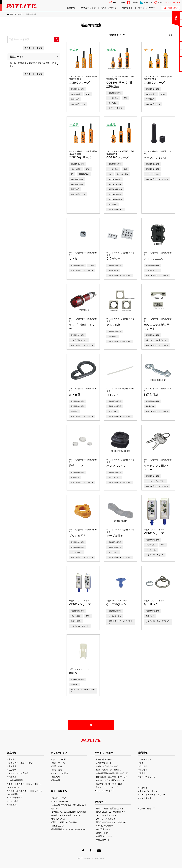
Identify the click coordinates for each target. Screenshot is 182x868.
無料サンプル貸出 (171, 30)
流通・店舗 (57, 766)
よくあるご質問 (171, 23)
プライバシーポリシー (149, 791)
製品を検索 (173, 8)
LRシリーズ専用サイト (106, 815)
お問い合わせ (171, 15)
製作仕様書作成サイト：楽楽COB (111, 822)
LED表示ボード (15, 798)
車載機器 (13, 759)
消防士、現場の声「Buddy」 (65, 822)
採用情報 (143, 788)
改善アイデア (171, 68)
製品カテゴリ (16, 57)
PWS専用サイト (103, 829)
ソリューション (88, 8)
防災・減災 (57, 770)
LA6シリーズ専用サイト (107, 819)
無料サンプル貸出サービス (108, 766)
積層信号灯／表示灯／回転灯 (21, 763)
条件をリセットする (34, 48)
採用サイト (148, 2)
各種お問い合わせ (104, 759)
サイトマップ (145, 798)
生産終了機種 (171, 53)
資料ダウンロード (104, 763)
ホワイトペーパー (60, 802)
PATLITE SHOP (119, 2)
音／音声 (13, 766)
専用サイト (127, 8)
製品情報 (71, 8)
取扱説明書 (171, 45)
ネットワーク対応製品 (18, 773)
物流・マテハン (59, 763)
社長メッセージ (146, 759)
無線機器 (13, 777)
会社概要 (143, 766)
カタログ (171, 38)
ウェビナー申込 (59, 798)
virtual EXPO (58, 826)
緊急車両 (56, 780)
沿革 (141, 763)
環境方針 (143, 773)
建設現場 (56, 777)
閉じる (156, 16)
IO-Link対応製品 (16, 780)
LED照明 (12, 770)
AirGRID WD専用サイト (106, 826)
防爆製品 (13, 805)
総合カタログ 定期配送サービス (110, 780)
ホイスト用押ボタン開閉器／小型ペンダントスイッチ (33, 64)
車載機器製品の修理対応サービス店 (112, 773)
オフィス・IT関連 (60, 773)
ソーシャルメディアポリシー (152, 795)
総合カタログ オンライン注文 (109, 784)
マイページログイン (172, 2)
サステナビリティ (147, 777)
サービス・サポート (148, 8)
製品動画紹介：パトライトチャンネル (69, 829)
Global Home (145, 809)
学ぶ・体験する (109, 8)
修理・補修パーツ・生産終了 (109, 770)
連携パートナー (103, 833)
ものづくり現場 (59, 759)
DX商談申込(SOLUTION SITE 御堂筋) (69, 812)
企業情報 (134, 2)
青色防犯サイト (103, 840)
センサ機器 (14, 801)
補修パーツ (171, 60)
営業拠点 (143, 770)
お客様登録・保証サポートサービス (112, 777)
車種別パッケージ (104, 836)
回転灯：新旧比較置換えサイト (110, 808)
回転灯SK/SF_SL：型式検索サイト (111, 812)
